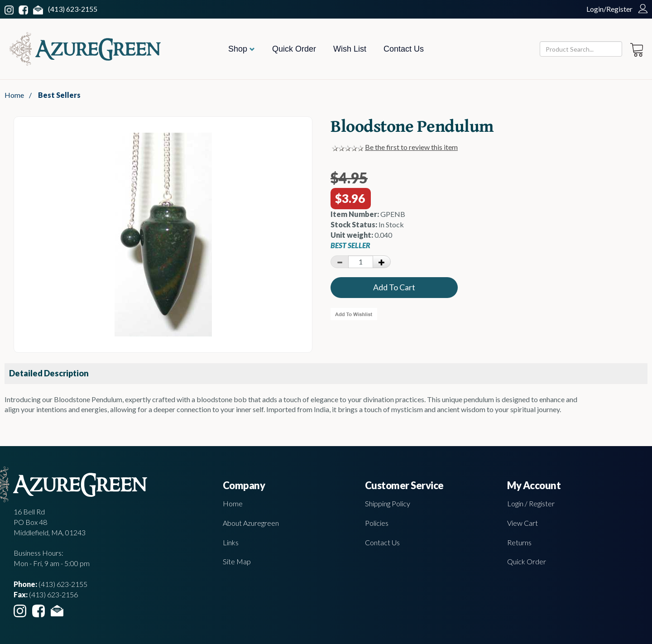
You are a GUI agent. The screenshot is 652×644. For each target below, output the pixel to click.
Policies (377, 523)
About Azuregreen (251, 523)
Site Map (237, 561)
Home (14, 95)
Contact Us (404, 49)
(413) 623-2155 (73, 9)
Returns (519, 542)
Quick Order (294, 49)
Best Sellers (59, 95)
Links (231, 542)
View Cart (523, 523)
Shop (242, 49)
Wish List (350, 49)
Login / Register (531, 503)
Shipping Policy (388, 503)
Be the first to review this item (411, 147)
